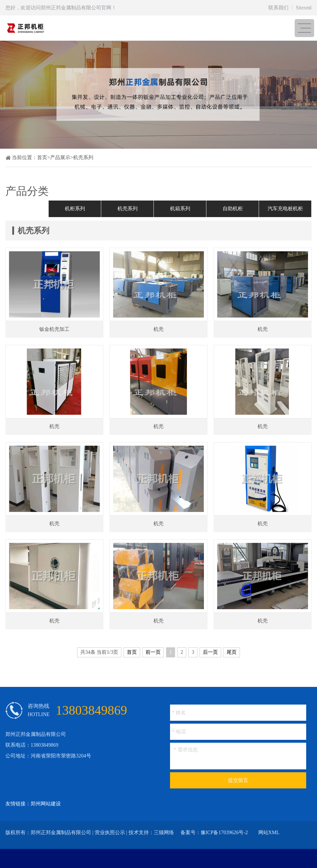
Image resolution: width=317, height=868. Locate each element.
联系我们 (278, 8)
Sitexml (304, 8)
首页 (42, 158)
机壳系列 (83, 158)
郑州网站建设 (46, 804)
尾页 (232, 652)
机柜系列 (75, 209)
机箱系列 (180, 209)
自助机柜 (233, 209)
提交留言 (238, 780)
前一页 (153, 652)
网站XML (269, 833)
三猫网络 (164, 833)
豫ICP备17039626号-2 (224, 833)
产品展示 (60, 158)
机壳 (158, 329)
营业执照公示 (110, 833)
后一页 (210, 652)
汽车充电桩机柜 (285, 209)
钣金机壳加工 (54, 329)
